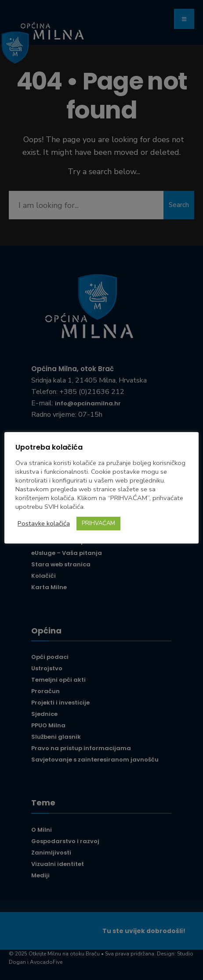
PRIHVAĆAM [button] (98, 523)
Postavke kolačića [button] (44, 523)
